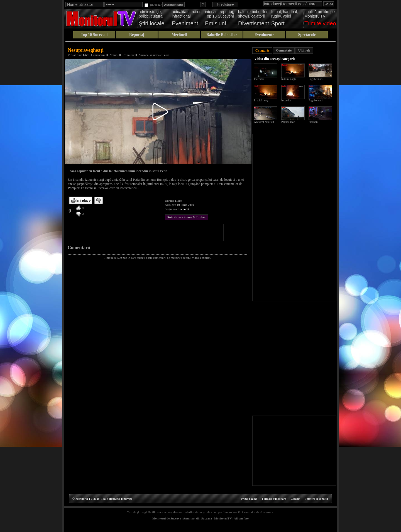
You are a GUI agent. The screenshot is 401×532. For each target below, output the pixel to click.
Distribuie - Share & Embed (187, 217)
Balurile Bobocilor (222, 35)
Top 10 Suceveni (94, 35)
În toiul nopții (289, 79)
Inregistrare (225, 4)
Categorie (262, 50)
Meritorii (179, 35)
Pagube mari (316, 79)
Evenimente (264, 35)
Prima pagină (249, 499)
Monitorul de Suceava (167, 518)
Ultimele (304, 50)
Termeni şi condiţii (316, 499)
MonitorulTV (223, 518)
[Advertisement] (158, 233)
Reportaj (137, 35)
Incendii (184, 209)
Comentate (284, 50)
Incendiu (259, 79)
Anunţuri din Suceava (198, 518)
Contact (295, 499)
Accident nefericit (264, 122)
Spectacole (307, 35)
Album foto (241, 518)
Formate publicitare (274, 499)
